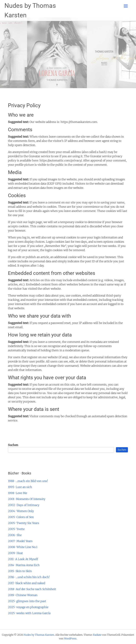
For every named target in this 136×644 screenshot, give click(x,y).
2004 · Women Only (21, 511)
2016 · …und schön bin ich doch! (29, 577)
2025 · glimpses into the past (27, 601)
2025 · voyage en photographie (28, 607)
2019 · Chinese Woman (23, 595)
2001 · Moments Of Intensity (27, 499)
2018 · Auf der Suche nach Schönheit (32, 589)
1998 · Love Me (18, 493)
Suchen (13, 445)
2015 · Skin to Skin (20, 571)
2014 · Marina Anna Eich (24, 565)
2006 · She (15, 535)
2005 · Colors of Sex (21, 517)
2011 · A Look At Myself (23, 559)
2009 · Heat (15, 553)
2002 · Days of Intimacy (24, 505)
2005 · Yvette (16, 529)
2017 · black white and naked (27, 583)
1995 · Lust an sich (20, 487)
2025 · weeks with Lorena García (29, 613)
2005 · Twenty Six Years (24, 523)
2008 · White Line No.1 (23, 547)
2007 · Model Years (20, 541)
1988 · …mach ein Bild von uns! (28, 481)
